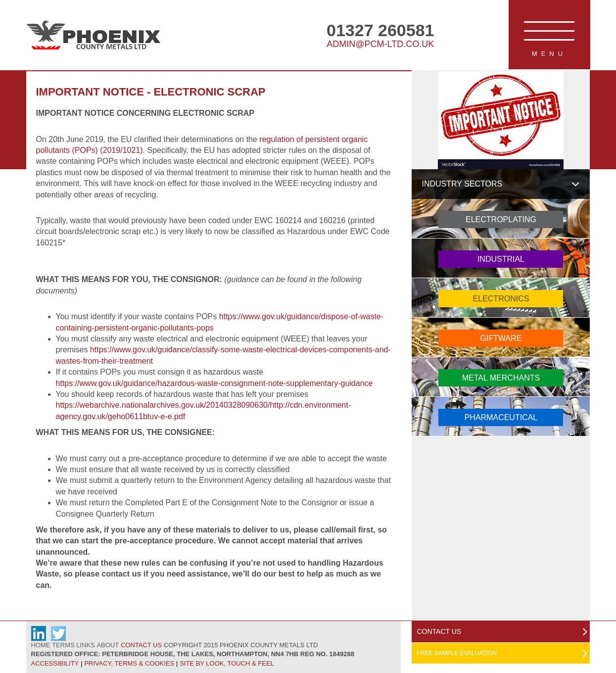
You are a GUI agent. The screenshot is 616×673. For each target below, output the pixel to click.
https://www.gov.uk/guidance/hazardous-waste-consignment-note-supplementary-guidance (214, 383)
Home (41, 645)
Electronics (501, 299)
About (108, 645)
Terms (63, 645)
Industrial (501, 259)
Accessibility (55, 663)
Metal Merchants (501, 378)
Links (86, 645)
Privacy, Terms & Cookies (129, 663)
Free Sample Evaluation (457, 653)
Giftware (501, 338)
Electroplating (501, 219)
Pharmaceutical (501, 417)
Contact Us (141, 645)
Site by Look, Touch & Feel (227, 663)
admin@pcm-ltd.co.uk (380, 44)
